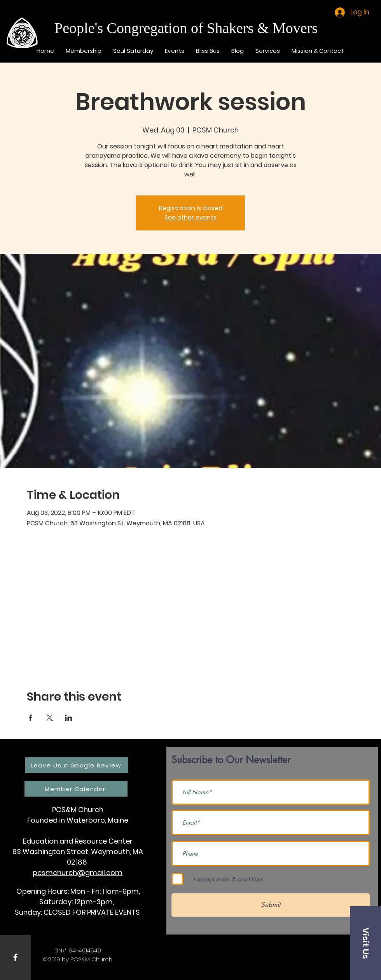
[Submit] (271, 905)
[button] (365, 943)
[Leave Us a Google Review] (77, 765)
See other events (190, 217)
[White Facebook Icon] (15, 957)
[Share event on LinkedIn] (69, 718)
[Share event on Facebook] (31, 718)
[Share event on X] (50, 718)
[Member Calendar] (76, 789)
